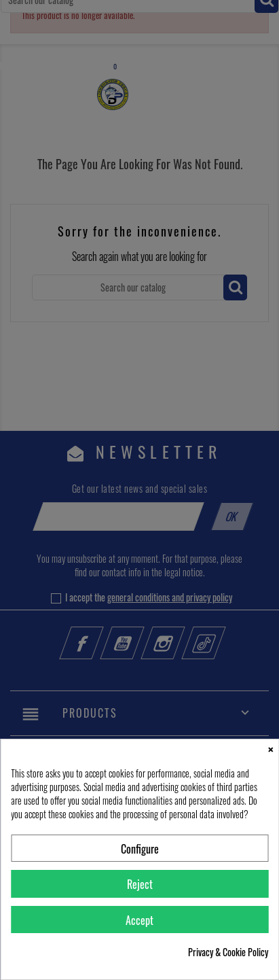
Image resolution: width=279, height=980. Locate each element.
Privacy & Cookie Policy (228, 952)
